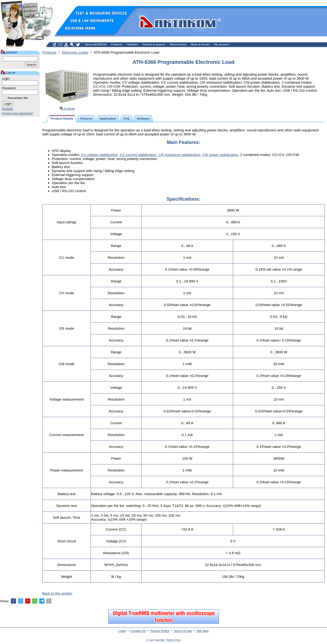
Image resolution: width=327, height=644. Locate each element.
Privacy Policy (160, 631)
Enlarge (70, 109)
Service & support (154, 44)
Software (133, 44)
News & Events (200, 44)
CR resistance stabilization (179, 155)
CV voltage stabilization (99, 155)
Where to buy (178, 44)
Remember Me (18, 98)
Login (122, 631)
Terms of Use (183, 631)
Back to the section (57, 593)
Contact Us (138, 631)
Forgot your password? (18, 113)
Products (117, 44)
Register (8, 109)
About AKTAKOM (96, 44)
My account (222, 44)
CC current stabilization (138, 155)
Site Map (203, 631)
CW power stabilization (220, 155)
